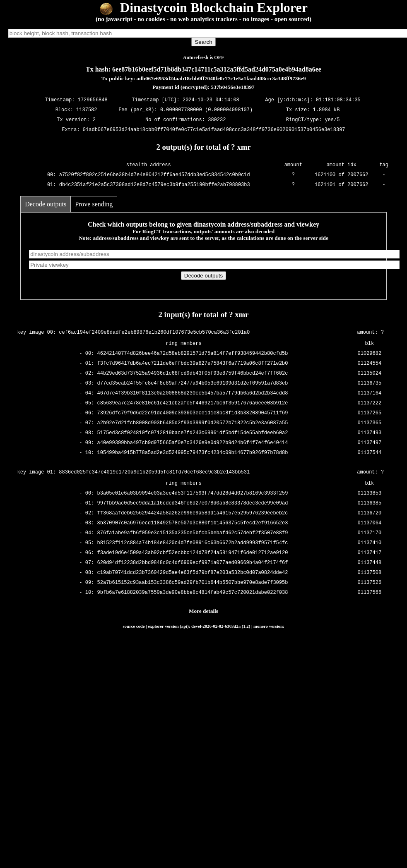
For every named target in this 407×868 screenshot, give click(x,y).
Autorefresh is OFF (204, 57)
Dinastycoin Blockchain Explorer (203, 7)
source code (134, 626)
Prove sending (94, 204)
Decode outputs (46, 204)
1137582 (87, 110)
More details (203, 611)
